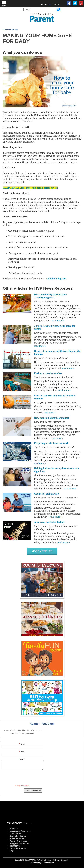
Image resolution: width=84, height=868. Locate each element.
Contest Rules (16, 834)
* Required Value (22, 786)
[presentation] (23, 778)
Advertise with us (18, 838)
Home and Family (10, 29)
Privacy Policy (35, 863)
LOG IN (44, 5)
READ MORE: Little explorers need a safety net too (30, 188)
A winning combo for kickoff (49, 522)
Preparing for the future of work (51, 443)
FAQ (12, 851)
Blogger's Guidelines (19, 843)
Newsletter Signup (18, 836)
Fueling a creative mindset (48, 373)
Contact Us (15, 846)
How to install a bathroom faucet (52, 418)
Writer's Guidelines (18, 841)
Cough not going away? (47, 494)
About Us (14, 829)
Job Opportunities (18, 848)
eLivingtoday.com (57, 279)
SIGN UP (56, 5)
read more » (58, 321)
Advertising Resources (20, 831)
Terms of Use (49, 863)
